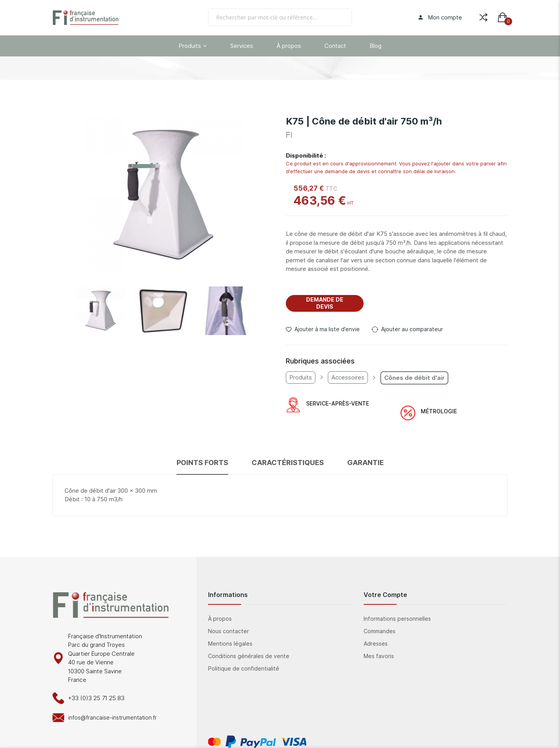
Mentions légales (230, 644)
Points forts (202, 463)
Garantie (366, 463)
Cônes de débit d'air (414, 378)
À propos (220, 619)
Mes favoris (379, 656)
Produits (301, 377)
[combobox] (280, 17)
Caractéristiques (288, 463)
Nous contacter (228, 631)
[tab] (202, 466)
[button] (101, 311)
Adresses (376, 644)
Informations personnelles (397, 619)
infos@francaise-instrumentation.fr (112, 717)
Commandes (380, 631)
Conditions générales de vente (249, 656)
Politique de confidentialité (244, 668)
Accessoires (348, 377)
